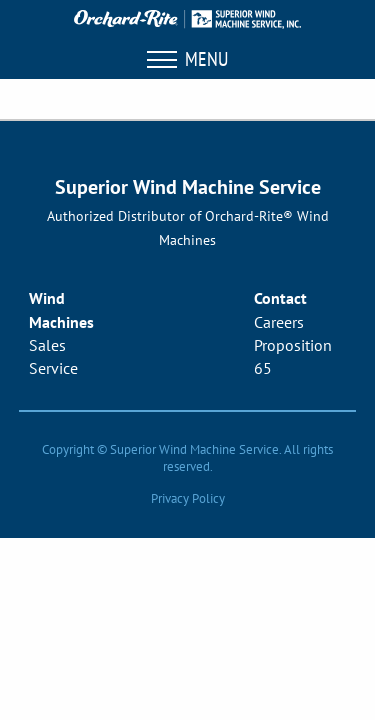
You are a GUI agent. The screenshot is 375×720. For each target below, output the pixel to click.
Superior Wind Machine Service (188, 187)
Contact (280, 298)
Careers (279, 322)
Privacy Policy (188, 498)
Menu (187, 59)
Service (53, 368)
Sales (47, 345)
